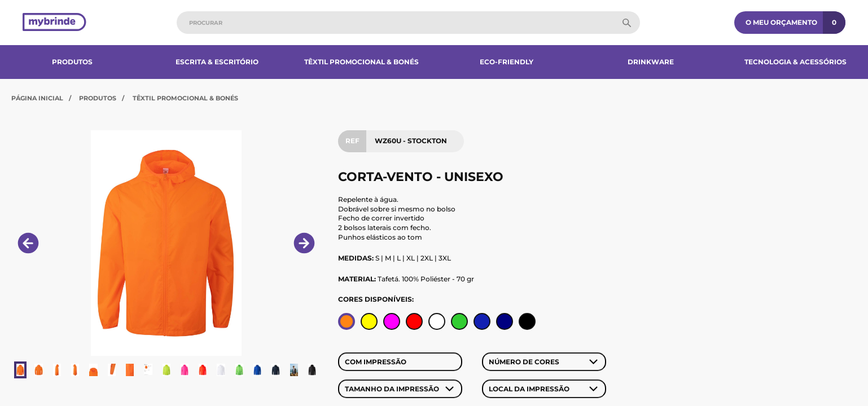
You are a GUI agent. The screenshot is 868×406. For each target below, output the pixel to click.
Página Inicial (37, 98)
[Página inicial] (54, 23)
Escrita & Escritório (217, 62)
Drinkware (651, 62)
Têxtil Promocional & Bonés (361, 62)
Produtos (72, 62)
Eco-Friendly (507, 62)
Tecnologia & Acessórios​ (795, 62)
